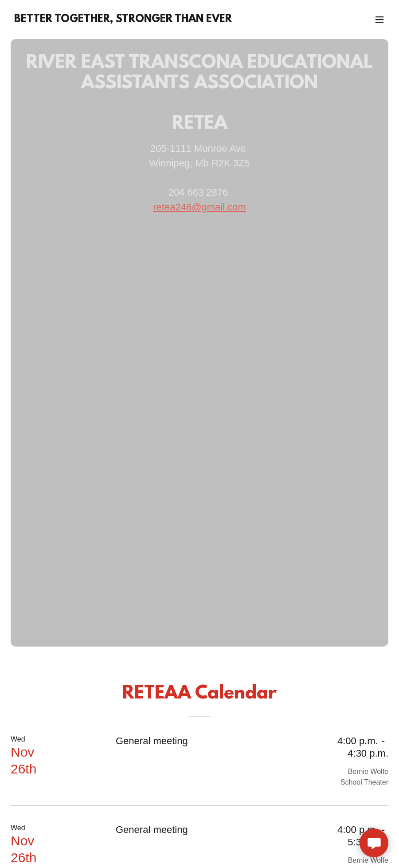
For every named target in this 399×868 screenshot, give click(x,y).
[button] (379, 20)
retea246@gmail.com (199, 207)
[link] (123, 20)
